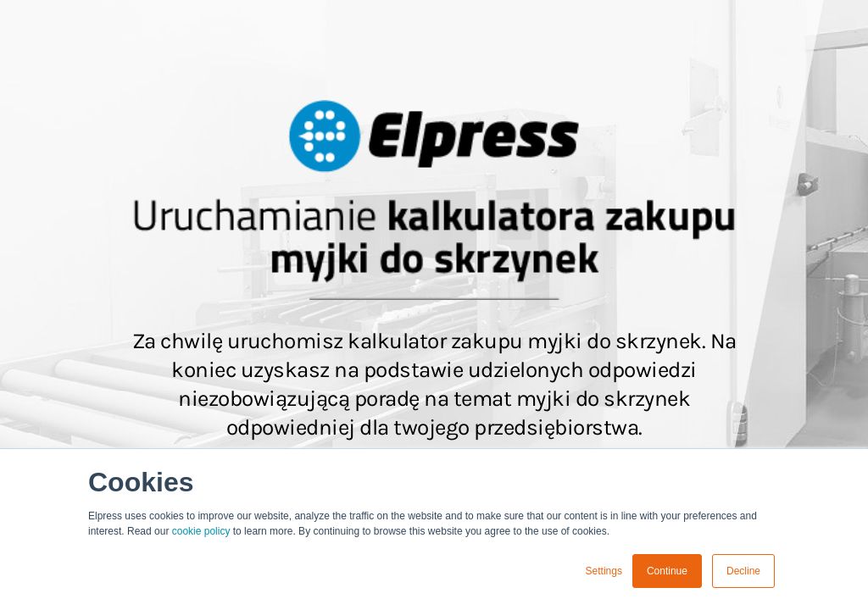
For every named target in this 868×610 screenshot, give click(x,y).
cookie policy (201, 531)
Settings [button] (604, 571)
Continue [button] (667, 571)
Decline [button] (743, 571)
